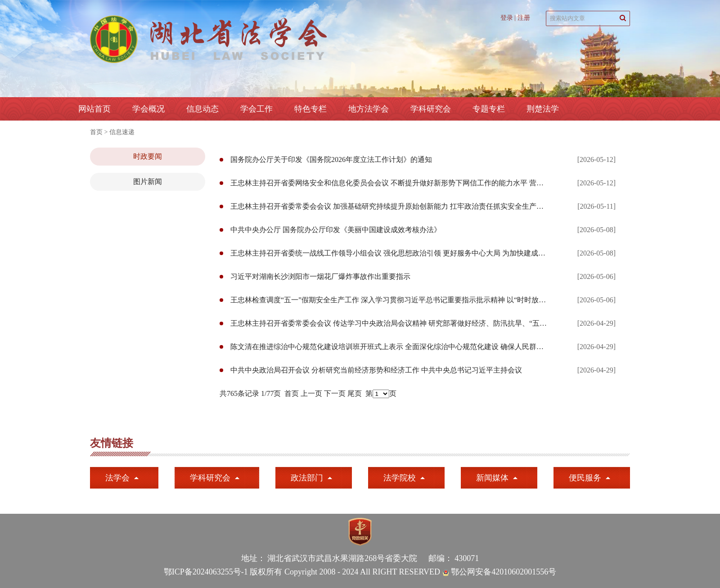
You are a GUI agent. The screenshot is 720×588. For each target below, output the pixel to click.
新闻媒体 (492, 478)
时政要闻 (148, 156)
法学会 (117, 478)
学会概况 (148, 109)
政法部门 (307, 478)
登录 (507, 18)
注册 (524, 18)
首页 (96, 132)
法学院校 (400, 478)
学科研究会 (210, 478)
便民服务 (585, 478)
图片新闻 (148, 182)
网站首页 (94, 109)
